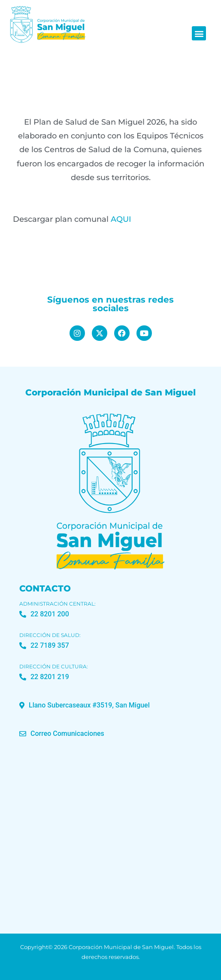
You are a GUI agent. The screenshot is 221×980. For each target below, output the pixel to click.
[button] (199, 33)
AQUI (121, 219)
